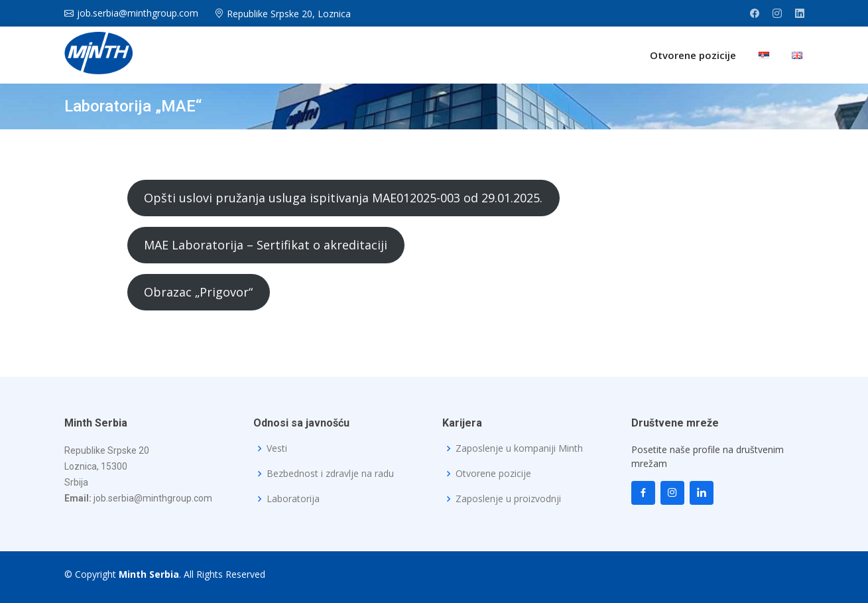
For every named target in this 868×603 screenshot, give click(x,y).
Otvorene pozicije (693, 55)
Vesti (277, 448)
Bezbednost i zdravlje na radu (330, 474)
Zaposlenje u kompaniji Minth (519, 448)
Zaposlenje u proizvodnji (508, 499)
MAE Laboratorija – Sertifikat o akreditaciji (266, 245)
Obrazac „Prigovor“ (198, 292)
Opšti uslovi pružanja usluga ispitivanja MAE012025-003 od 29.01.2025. (343, 198)
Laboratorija (293, 499)
